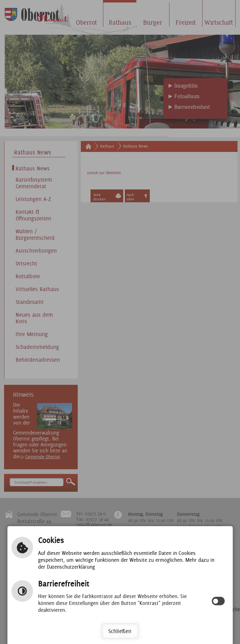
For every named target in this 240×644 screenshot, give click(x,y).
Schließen (120, 631)
